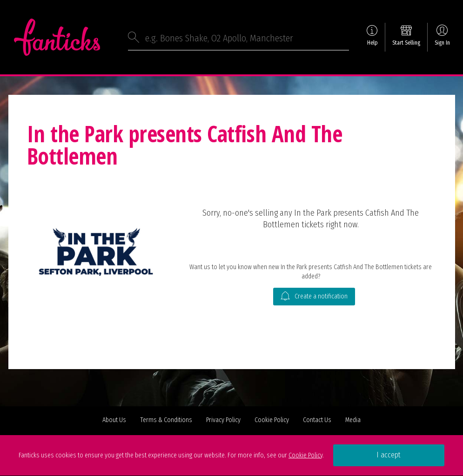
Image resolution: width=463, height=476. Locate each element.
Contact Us (317, 420)
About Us (114, 420)
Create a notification (314, 296)
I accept (389, 455)
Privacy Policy (223, 420)
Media (353, 420)
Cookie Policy (272, 420)
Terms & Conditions (166, 420)
